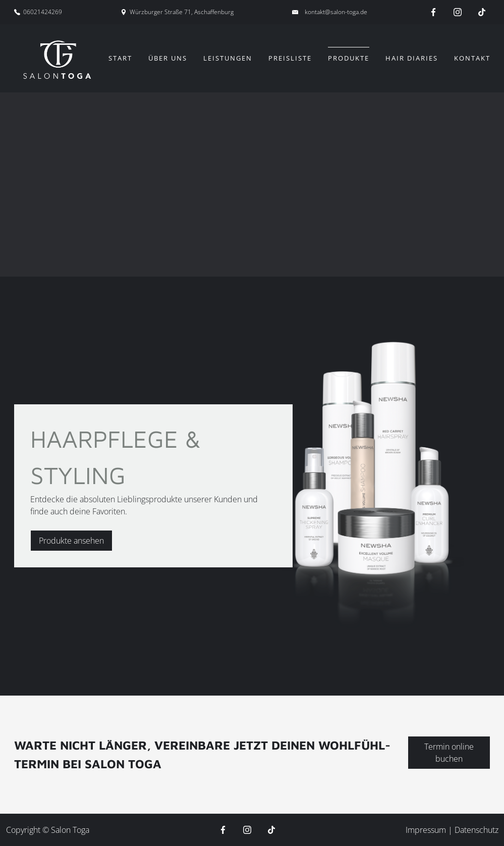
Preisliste (290, 58)
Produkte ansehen (71, 541)
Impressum (427, 830)
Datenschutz (477, 830)
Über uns (168, 58)
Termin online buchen (449, 753)
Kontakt (472, 58)
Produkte (349, 58)
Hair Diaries (412, 58)
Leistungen (228, 58)
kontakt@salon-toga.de (336, 12)
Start (120, 58)
